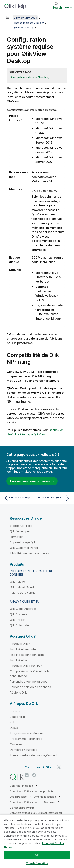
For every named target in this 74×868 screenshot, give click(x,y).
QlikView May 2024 (25, 18)
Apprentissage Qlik (23, 542)
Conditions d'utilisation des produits (32, 791)
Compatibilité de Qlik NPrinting (30, 77)
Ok (37, 855)
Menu (69, 7)
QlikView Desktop (23, 27)
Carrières (16, 744)
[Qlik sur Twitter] (59, 767)
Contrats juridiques (21, 786)
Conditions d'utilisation (24, 802)
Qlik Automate (19, 625)
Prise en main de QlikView (28, 23)
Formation (17, 537)
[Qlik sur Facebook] (34, 775)
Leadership (18, 717)
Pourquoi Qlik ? (20, 644)
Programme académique (27, 733)
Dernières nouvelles (23, 750)
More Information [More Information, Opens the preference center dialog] (37, 863)
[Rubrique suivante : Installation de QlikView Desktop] (54, 498)
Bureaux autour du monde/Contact (33, 755)
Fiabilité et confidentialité (27, 655)
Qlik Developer (20, 531)
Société (15, 711)
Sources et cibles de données (30, 687)
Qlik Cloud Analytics (23, 609)
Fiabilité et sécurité (23, 649)
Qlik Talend (17, 582)
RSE (12, 722)
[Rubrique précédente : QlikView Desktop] (20, 498)
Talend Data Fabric (23, 593)
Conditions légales (45, 797)
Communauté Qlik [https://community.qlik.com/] (38, 767)
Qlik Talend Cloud (22, 587)
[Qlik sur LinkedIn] (27, 775)
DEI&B (14, 728)
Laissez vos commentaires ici (32, 481)
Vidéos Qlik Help (21, 526)
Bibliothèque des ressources (30, 553)
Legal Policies (18, 797)
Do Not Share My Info (22, 808)
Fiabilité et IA (18, 660)
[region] (37, 841)
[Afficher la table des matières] (8, 18)
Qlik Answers (19, 614)
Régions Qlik (18, 692)
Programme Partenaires (26, 739)
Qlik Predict (18, 620)
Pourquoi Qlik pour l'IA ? (26, 666)
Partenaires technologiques (29, 681)
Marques (49, 802)
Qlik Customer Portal (24, 548)
